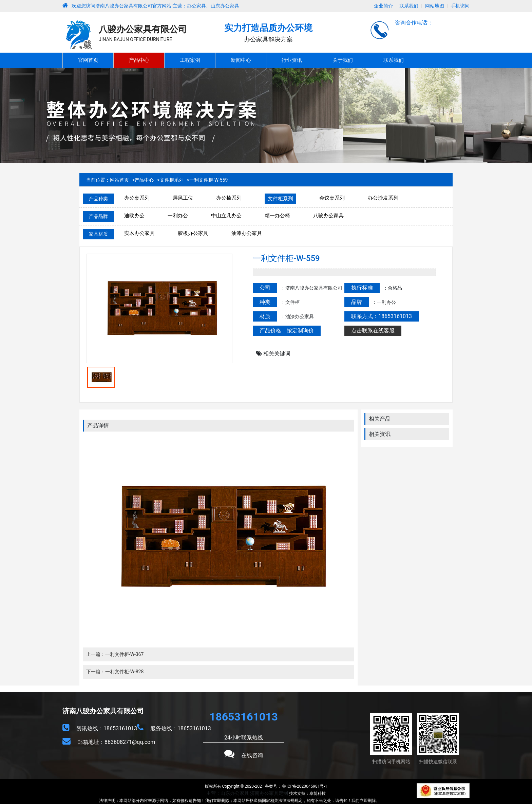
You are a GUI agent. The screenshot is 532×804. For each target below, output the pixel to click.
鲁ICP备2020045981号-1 (304, 786)
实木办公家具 (139, 233)
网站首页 (119, 180)
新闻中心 (241, 60)
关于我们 (343, 60)
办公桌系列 (137, 198)
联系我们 (409, 6)
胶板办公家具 (193, 233)
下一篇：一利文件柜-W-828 (115, 672)
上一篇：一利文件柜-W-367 (115, 654)
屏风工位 (183, 198)
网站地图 (435, 6)
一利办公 (178, 216)
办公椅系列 (229, 198)
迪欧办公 (134, 216)
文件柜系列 (172, 180)
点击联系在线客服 (373, 331)
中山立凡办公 (226, 216)
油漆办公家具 (247, 233)
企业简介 (383, 6)
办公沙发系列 (383, 198)
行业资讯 (292, 60)
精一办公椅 (277, 216)
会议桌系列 (332, 198)
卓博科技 (318, 793)
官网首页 (88, 60)
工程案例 (190, 60)
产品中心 (139, 60)
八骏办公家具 (328, 216)
